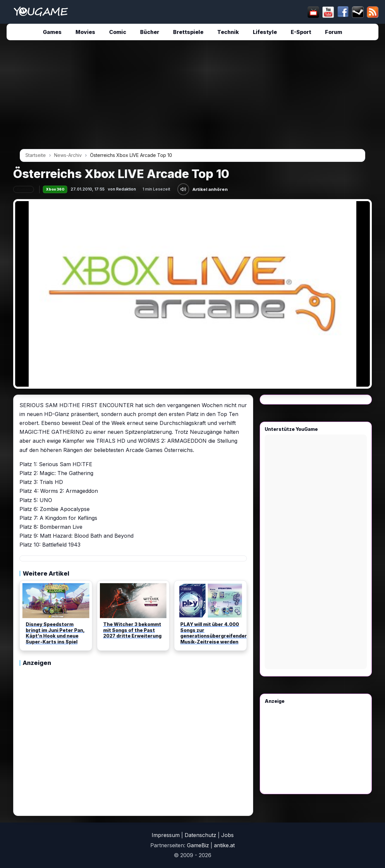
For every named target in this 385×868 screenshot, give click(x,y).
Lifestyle (265, 32)
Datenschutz (200, 835)
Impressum (166, 835)
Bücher (150, 32)
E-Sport (301, 32)
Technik (228, 32)
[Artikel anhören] (183, 189)
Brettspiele (188, 32)
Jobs (227, 835)
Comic (118, 32)
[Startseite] (41, 12)
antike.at (224, 845)
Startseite (36, 155)
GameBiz (198, 845)
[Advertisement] (192, 97)
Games (52, 32)
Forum (334, 32)
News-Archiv (68, 155)
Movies (85, 32)
